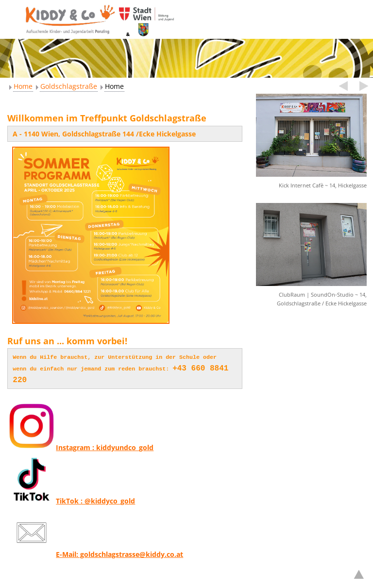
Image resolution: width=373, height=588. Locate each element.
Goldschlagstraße (69, 86)
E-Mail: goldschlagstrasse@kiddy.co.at (95, 551)
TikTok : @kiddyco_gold (71, 498)
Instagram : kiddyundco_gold (80, 445)
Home (23, 86)
